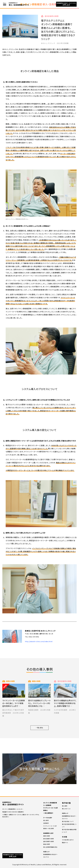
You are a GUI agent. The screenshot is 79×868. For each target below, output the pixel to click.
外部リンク (46, 852)
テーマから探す (48, 818)
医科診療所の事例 (49, 839)
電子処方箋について (68, 821)
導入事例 (46, 820)
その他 (64, 837)
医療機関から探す (48, 833)
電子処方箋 (66, 803)
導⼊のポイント (66, 809)
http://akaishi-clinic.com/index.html (39, 641)
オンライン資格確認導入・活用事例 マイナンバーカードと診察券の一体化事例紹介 (51, 808)
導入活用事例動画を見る (50, 847)
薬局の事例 (47, 844)
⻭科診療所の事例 (49, 841)
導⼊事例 (65, 806)
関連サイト (65, 843)
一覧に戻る (39, 728)
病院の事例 (47, 836)
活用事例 (46, 823)
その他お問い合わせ (68, 840)
